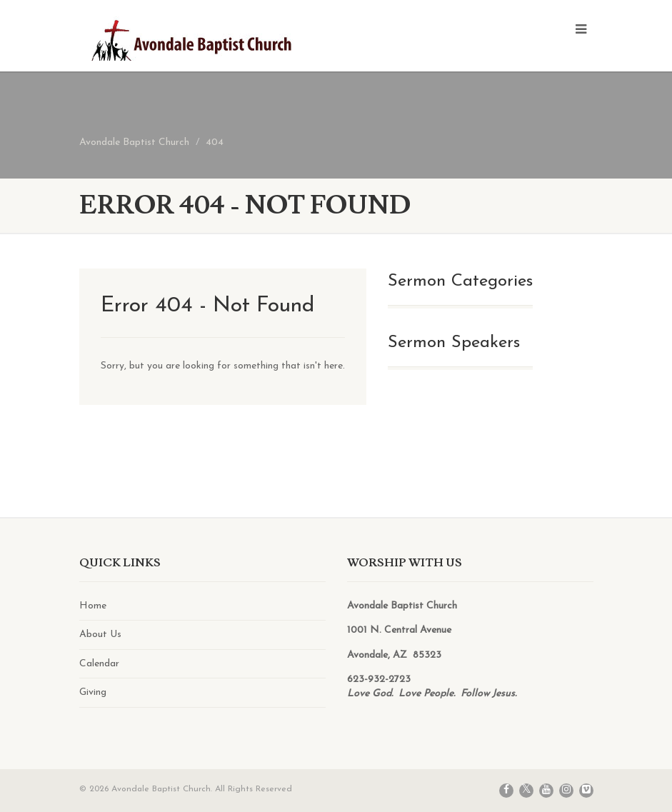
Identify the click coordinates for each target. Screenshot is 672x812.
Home (93, 606)
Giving (93, 692)
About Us (100, 635)
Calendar (99, 664)
